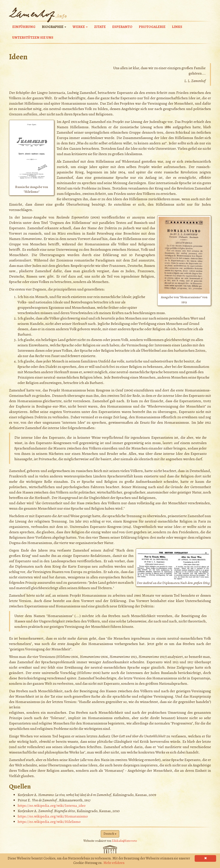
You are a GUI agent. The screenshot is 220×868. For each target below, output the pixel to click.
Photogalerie (152, 27)
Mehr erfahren (114, 863)
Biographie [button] (54, 27)
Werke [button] (80, 27)
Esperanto (122, 27)
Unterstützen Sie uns (33, 37)
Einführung (24, 27)
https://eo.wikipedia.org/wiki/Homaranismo (53, 816)
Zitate (100, 27)
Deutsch (110, 834)
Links (177, 27)
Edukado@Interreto (124, 841)
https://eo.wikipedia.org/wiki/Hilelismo (49, 822)
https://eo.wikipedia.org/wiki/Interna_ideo (52, 805)
